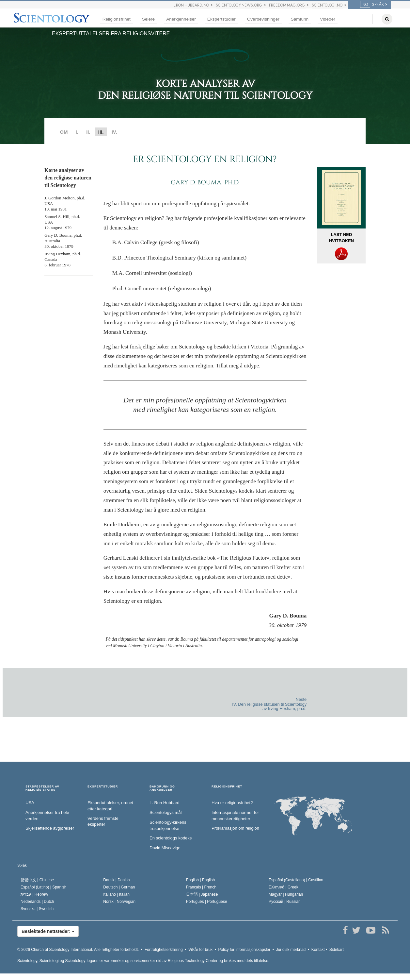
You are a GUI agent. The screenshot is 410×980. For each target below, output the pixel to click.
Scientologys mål (166, 812)
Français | (201, 887)
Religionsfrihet (117, 19)
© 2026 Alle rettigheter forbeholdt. (78, 950)
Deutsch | (119, 887)
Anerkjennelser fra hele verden (47, 816)
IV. (114, 132)
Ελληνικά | (284, 887)
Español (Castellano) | (296, 880)
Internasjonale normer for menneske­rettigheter (235, 816)
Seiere (148, 19)
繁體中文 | (37, 880)
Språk (22, 865)
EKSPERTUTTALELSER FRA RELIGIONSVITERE (111, 34)
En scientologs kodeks (171, 838)
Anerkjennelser (181, 19)
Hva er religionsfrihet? (232, 803)
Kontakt (318, 950)
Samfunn (300, 19)
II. (88, 132)
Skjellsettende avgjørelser (50, 828)
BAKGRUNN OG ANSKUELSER (162, 788)
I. (77, 132)
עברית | (34, 894)
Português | (207, 902)
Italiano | (116, 894)
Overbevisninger (263, 19)
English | (201, 880)
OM (64, 132)
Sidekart (337, 950)
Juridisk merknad (291, 950)
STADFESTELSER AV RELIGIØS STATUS (42, 788)
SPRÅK (372, 5)
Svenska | (37, 909)
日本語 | (202, 894)
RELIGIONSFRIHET (227, 787)
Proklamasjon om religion (235, 828)
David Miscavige (165, 848)
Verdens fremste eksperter (103, 821)
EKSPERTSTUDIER (103, 787)
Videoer (328, 19)
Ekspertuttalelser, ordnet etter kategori (110, 806)
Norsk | (119, 902)
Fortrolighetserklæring (164, 950)
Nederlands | (37, 902)
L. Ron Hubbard (165, 803)
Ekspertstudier (221, 19)
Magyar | (286, 894)
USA (30, 803)
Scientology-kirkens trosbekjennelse (168, 825)
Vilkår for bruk (200, 950)
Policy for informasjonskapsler (244, 950)
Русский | (285, 902)
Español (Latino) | (44, 887)
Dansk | (116, 880)
